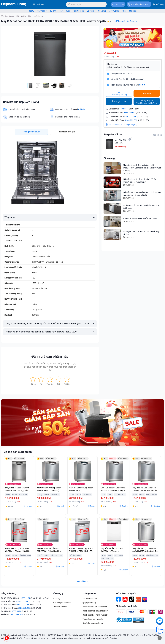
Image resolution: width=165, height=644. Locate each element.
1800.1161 (119, 4)
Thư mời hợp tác (60, 607)
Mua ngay (147, 93)
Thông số (121, 21)
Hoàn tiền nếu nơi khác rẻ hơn (95, 607)
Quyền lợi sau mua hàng (93, 623)
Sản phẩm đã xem (113, 134)
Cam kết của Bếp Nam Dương (21, 102)
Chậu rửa (102, 11)
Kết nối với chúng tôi (126, 593)
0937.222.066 (130, 113)
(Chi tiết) (82, 109)
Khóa (124, 11)
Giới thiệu (57, 599)
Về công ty (58, 593)
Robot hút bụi (79, 11)
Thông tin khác (90, 593)
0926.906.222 (24, 608)
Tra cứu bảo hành (90, 599)
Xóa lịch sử (157, 135)
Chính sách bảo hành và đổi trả (96, 615)
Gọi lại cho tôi (120, 102)
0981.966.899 (17, 614)
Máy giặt (133, 11)
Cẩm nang (109, 158)
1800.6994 (16, 611)
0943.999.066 (131, 120)
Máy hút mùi (114, 11)
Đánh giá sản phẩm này (50, 356)
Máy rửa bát (42, 11)
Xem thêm (81, 581)
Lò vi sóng (91, 11)
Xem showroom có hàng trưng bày (122, 125)
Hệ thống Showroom (62, 603)
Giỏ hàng (158, 4)
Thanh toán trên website (93, 619)
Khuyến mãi (112, 64)
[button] (94, 30)
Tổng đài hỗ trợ (9, 593)
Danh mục (38, 4)
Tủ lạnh (53, 11)
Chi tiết (142, 85)
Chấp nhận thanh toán (127, 606)
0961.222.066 (130, 116)
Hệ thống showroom (138, 4)
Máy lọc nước (65, 11)
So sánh (133, 21)
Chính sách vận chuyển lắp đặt (95, 611)
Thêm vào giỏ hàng (119, 93)
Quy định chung (89, 603)
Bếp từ (31, 11)
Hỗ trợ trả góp (147, 102)
